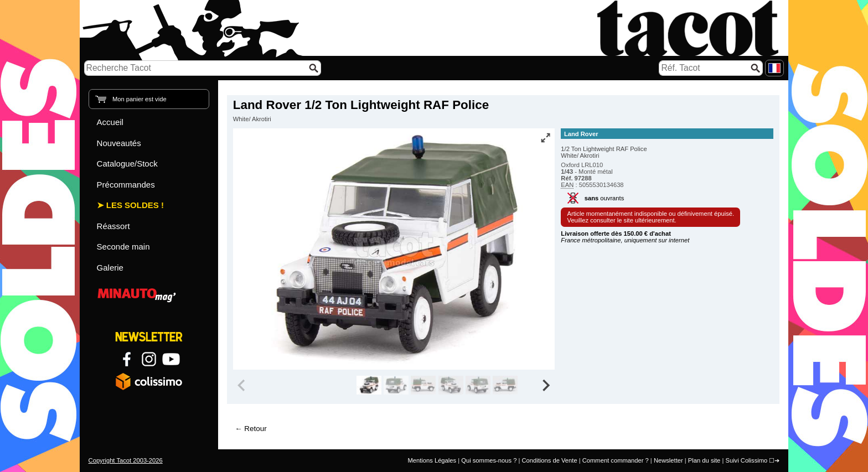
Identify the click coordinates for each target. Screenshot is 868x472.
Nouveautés (119, 143)
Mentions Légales (432, 460)
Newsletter (668, 460)
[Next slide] (546, 385)
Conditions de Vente (549, 460)
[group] (369, 385)
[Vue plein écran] (545, 138)
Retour (255, 429)
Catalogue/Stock (127, 164)
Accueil (110, 122)
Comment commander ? (616, 460)
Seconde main (123, 247)
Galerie (110, 268)
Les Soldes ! (135, 205)
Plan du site (704, 460)
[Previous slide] (242, 385)
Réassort (113, 226)
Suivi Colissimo (746, 460)
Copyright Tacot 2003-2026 (126, 460)
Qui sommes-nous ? (489, 460)
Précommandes (126, 185)
